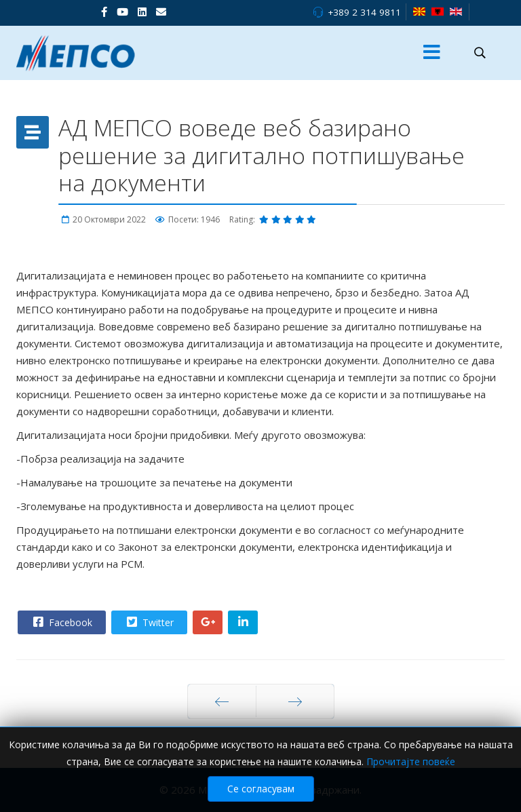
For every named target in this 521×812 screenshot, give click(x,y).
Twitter (149, 622)
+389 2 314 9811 (364, 12)
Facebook (61, 622)
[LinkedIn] (142, 12)
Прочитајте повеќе (411, 770)
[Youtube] (122, 12)
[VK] (161, 12)
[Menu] (432, 53)
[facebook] (104, 12)
